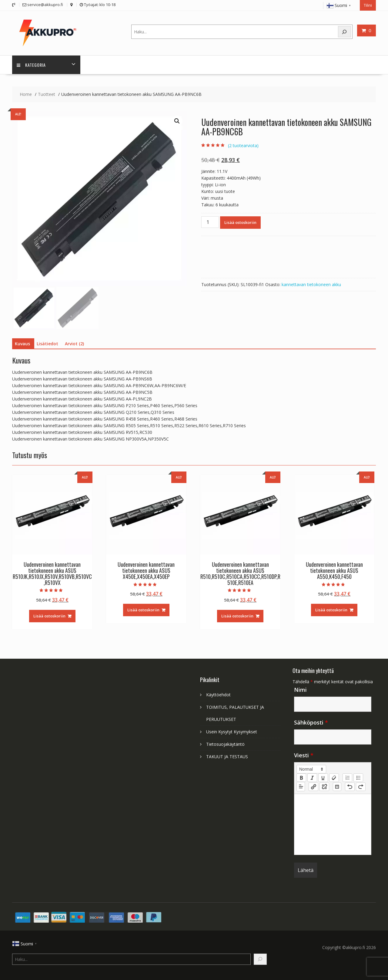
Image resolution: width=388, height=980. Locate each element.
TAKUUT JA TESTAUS (227, 757)
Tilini (368, 5)
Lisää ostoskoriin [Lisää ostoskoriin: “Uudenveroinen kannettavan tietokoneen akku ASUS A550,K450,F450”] (331, 610)
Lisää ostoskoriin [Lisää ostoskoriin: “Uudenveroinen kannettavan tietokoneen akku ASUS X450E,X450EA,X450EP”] (143, 610)
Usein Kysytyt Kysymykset (232, 732)
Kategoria (31, 64)
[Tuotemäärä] (210, 222)
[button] (177, 121)
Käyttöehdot (218, 695)
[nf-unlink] (324, 786)
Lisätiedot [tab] (47, 343)
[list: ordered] (347, 778)
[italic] (312, 778)
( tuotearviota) (243, 145)
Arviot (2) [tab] (74, 343)
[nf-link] (313, 786)
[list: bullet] (358, 778)
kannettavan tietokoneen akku (311, 284)
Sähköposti (311, 722)
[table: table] (337, 786)
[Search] (345, 32)
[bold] (301, 778)
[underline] (323, 778)
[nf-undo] (350, 786)
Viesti (304, 755)
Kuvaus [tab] (22, 343)
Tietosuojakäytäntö (225, 744)
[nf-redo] (361, 786)
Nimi (300, 690)
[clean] (334, 778)
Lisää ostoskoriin (240, 222)
